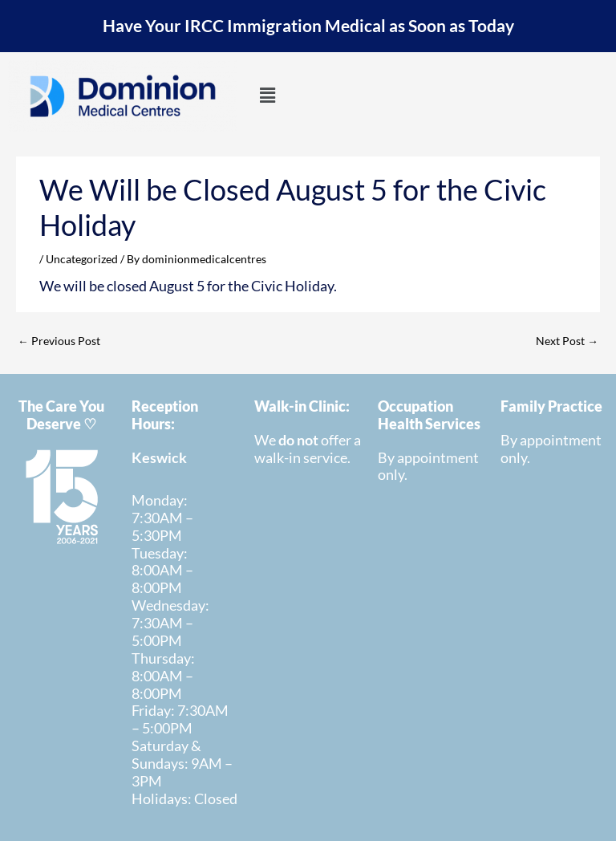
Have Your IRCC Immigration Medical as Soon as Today (308, 26)
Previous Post (59, 341)
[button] (267, 96)
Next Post (567, 341)
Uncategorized (82, 259)
